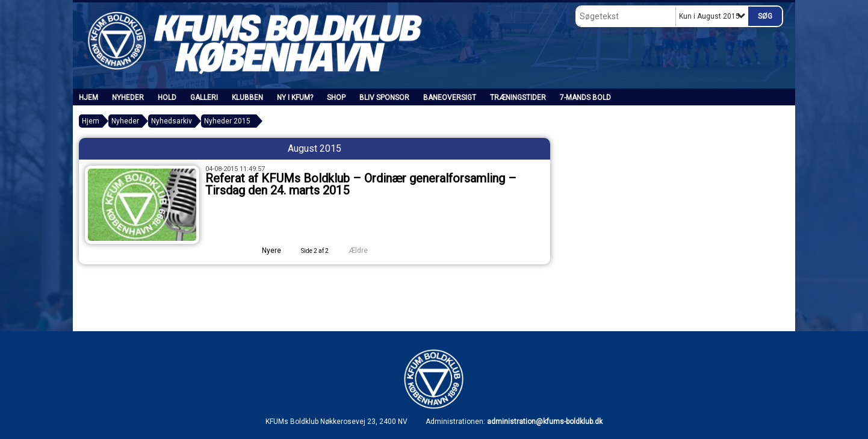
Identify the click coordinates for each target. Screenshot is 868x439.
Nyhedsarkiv (172, 121)
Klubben (247, 98)
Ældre (366, 251)
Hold (167, 98)
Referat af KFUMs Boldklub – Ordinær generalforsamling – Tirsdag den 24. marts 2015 (361, 184)
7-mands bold (585, 98)
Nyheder (128, 98)
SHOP (336, 98)
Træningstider (518, 98)
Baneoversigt (450, 98)
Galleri (204, 98)
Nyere (264, 251)
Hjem (88, 98)
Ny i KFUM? (295, 98)
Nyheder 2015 (227, 121)
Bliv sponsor (384, 98)
